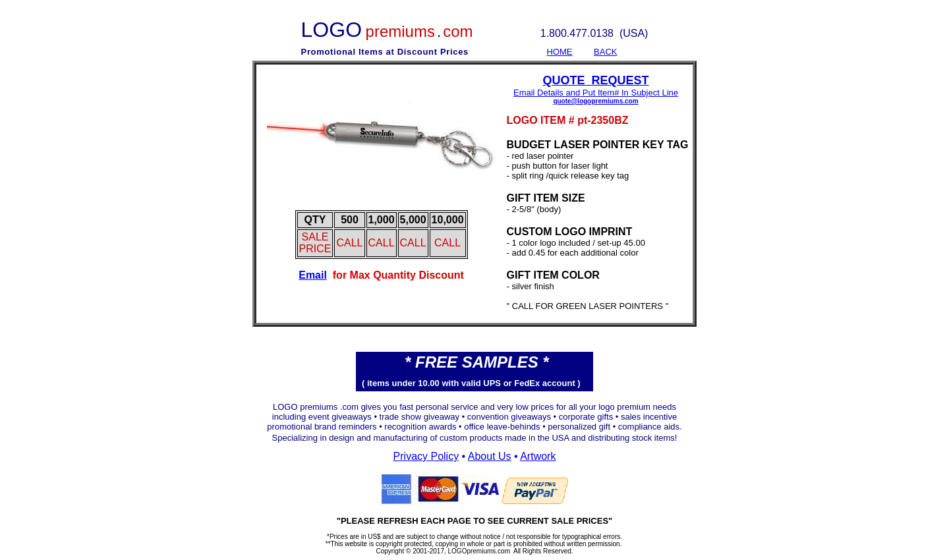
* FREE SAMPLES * (477, 362)
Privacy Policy (426, 456)
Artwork (538, 456)
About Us (490, 456)
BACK (605, 52)
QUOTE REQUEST (595, 80)
